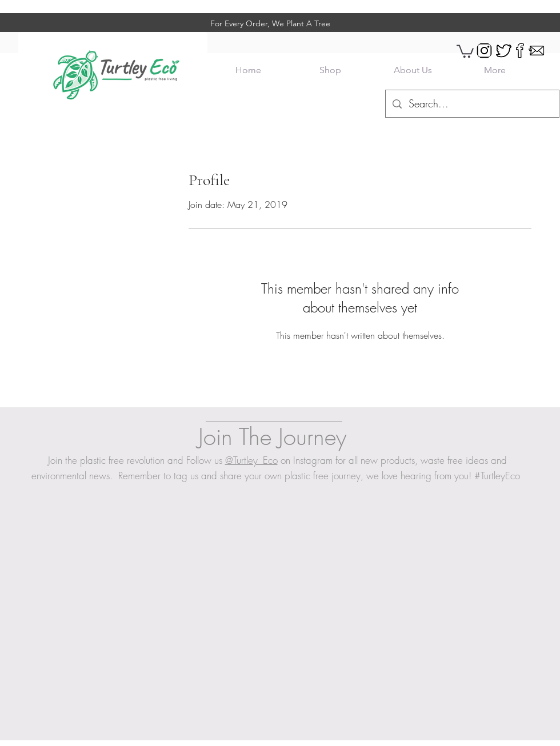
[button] (465, 51)
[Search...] (472, 104)
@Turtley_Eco (251, 460)
